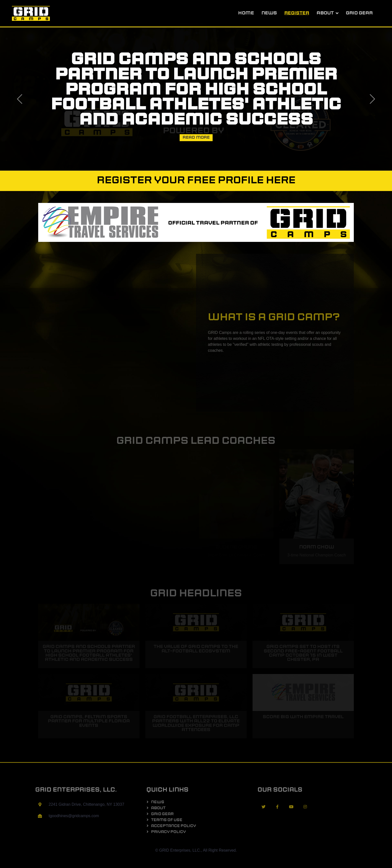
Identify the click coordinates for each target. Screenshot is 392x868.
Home (246, 13)
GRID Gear (359, 13)
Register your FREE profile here (196, 181)
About (325, 13)
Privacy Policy (168, 832)
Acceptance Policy (174, 826)
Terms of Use (167, 820)
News (269, 13)
